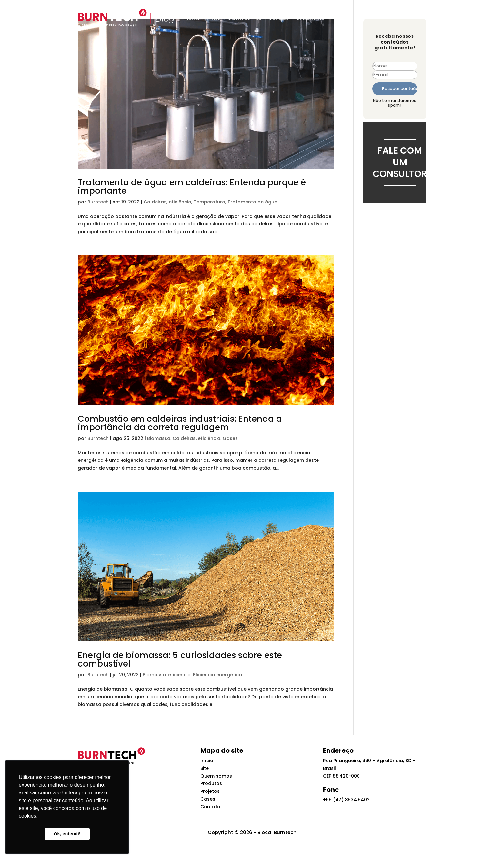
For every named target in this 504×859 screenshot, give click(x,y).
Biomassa (159, 438)
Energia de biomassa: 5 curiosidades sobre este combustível (180, 659)
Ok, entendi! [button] (67, 834)
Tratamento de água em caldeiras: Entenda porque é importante (192, 187)
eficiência (180, 202)
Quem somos (244, 18)
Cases (208, 799)
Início (214, 18)
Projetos (210, 791)
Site (205, 768)
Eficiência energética (217, 675)
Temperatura (209, 202)
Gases (230, 438)
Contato (279, 18)
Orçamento (310, 18)
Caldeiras (155, 202)
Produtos (211, 783)
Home (192, 18)
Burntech (98, 202)
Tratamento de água (252, 202)
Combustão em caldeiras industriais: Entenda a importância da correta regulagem (180, 423)
